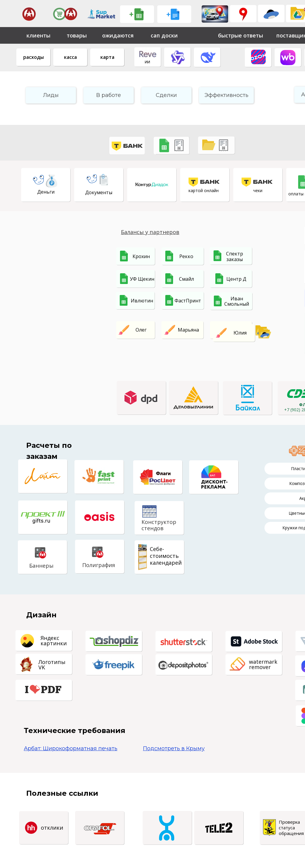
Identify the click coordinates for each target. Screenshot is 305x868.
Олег (141, 330)
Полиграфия (99, 565)
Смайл (186, 279)
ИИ (147, 62)
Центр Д (236, 279)
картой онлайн (204, 190)
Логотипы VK (52, 665)
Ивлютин (142, 301)
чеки (258, 190)
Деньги (46, 192)
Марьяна (188, 330)
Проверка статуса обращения (291, 828)
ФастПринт (188, 301)
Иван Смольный (237, 301)
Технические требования (75, 730)
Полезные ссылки (62, 793)
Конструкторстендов (159, 525)
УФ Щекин (142, 279)
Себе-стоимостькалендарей (166, 556)
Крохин (141, 256)
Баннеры (41, 566)
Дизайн (41, 615)
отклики (52, 828)
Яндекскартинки (54, 641)
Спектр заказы (235, 256)
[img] (215, 14)
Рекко (186, 256)
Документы (99, 192)
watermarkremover (263, 664)
